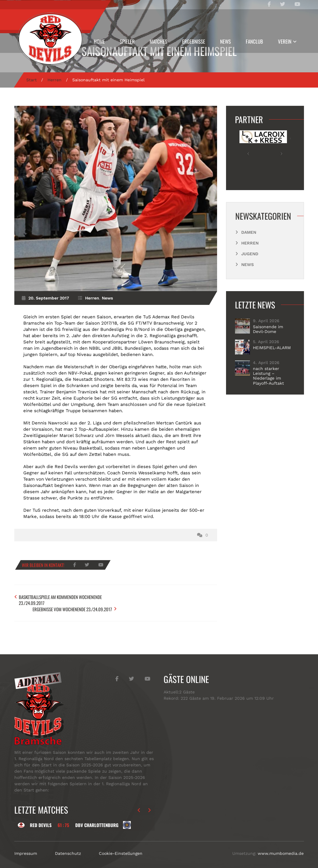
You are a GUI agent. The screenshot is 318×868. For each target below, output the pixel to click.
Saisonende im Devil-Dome (268, 329)
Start (32, 80)
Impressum (26, 847)
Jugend (250, 254)
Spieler (127, 41)
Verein (285, 41)
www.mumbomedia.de (281, 847)
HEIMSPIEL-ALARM (272, 348)
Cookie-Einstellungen (121, 847)
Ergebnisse (194, 41)
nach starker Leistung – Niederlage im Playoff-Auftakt (268, 376)
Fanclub (254, 41)
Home (99, 41)
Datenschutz (68, 847)
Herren (54, 80)
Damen (249, 232)
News (225, 41)
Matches (158, 41)
